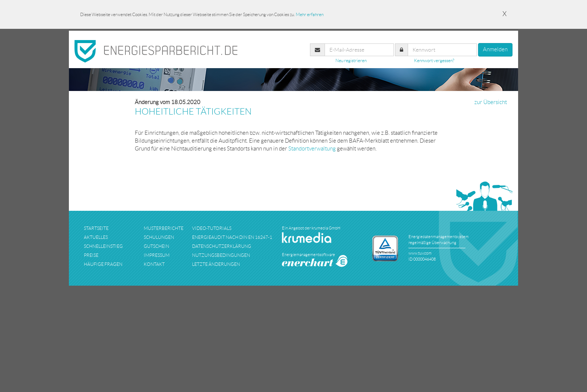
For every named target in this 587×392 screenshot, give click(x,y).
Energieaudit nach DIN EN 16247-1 (232, 237)
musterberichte (164, 228)
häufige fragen (103, 264)
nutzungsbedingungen (221, 255)
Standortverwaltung (312, 149)
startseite (96, 228)
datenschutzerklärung (222, 246)
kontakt (154, 264)
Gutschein (156, 246)
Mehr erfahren (310, 14)
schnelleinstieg (103, 246)
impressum (157, 255)
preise (91, 255)
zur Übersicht (491, 102)
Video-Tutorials (212, 228)
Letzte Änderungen (216, 264)
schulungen (159, 237)
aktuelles (96, 237)
